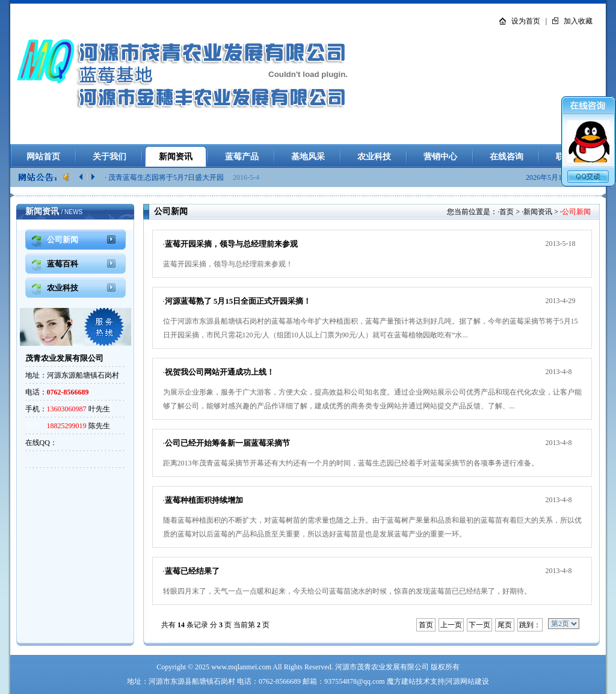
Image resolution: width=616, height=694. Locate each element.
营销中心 (440, 157)
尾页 (505, 625)
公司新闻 (63, 240)
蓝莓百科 (63, 264)
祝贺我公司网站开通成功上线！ (220, 372)
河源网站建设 (467, 681)
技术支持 (430, 681)
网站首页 (43, 157)
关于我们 (109, 157)
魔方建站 (401, 681)
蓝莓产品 (242, 157)
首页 (507, 212)
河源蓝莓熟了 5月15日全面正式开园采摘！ (238, 301)
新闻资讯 (176, 157)
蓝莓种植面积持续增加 (204, 500)
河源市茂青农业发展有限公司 (382, 667)
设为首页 (526, 21)
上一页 (451, 625)
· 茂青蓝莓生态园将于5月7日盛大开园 (165, 177)
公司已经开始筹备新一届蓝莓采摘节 (227, 443)
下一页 (479, 625)
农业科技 (374, 157)
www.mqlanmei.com (241, 667)
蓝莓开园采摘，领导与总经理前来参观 (231, 244)
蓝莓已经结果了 (192, 571)
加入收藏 (578, 21)
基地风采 (308, 157)
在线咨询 (507, 157)
